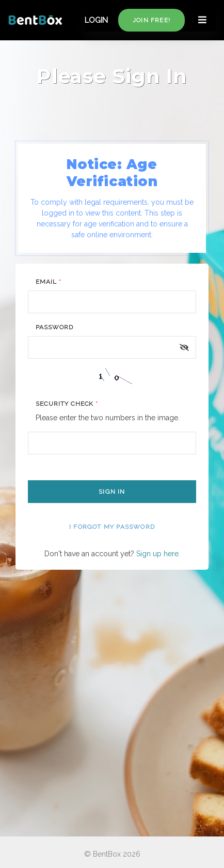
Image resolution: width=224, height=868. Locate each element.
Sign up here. (158, 554)
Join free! (151, 20)
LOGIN (96, 20)
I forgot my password (112, 527)
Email (49, 282)
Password (54, 327)
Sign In (112, 492)
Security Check (67, 404)
